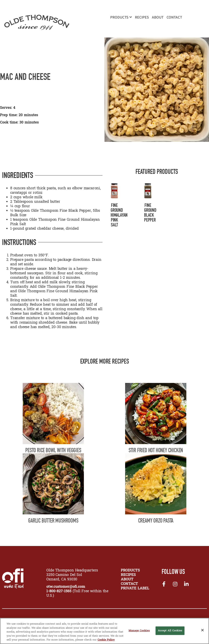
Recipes (142, 17)
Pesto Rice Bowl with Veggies (53, 450)
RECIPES (128, 575)
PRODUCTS (130, 571)
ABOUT (127, 579)
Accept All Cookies (170, 631)
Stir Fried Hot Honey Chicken (156, 450)
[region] (104, 631)
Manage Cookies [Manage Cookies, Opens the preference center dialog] (139, 631)
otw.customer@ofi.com (66, 587)
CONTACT (129, 584)
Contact (174, 17)
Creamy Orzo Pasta (156, 520)
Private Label (135, 588)
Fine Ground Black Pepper (150, 212)
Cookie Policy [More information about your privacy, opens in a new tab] (106, 640)
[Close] (202, 630)
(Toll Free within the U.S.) (77, 594)
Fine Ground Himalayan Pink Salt (119, 215)
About (158, 17)
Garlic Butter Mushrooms (53, 520)
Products (121, 17)
